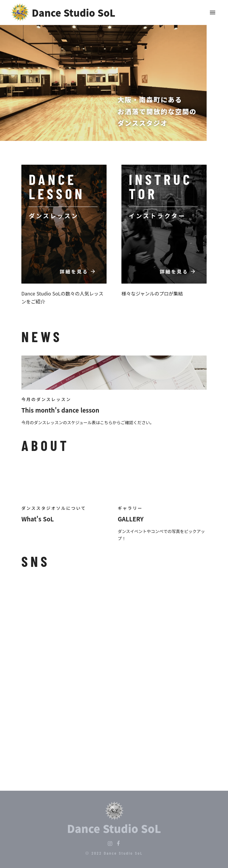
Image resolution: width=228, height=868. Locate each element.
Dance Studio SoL (114, 828)
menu (213, 12)
